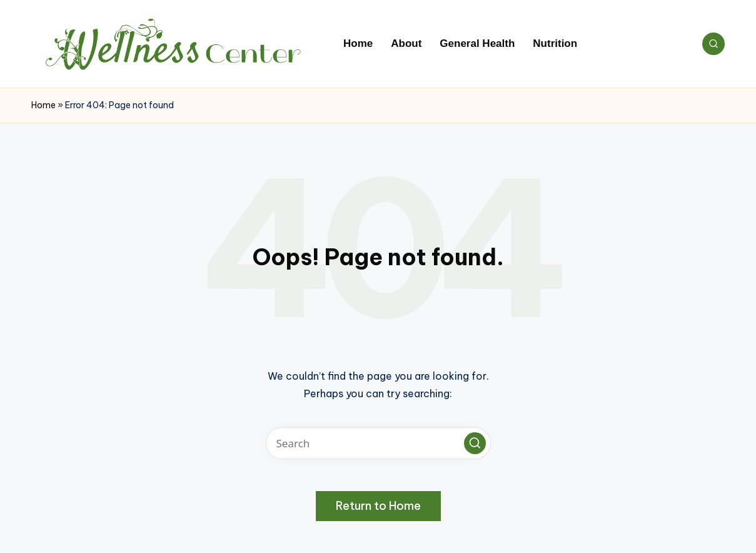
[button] (475, 443)
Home (43, 105)
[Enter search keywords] (378, 443)
